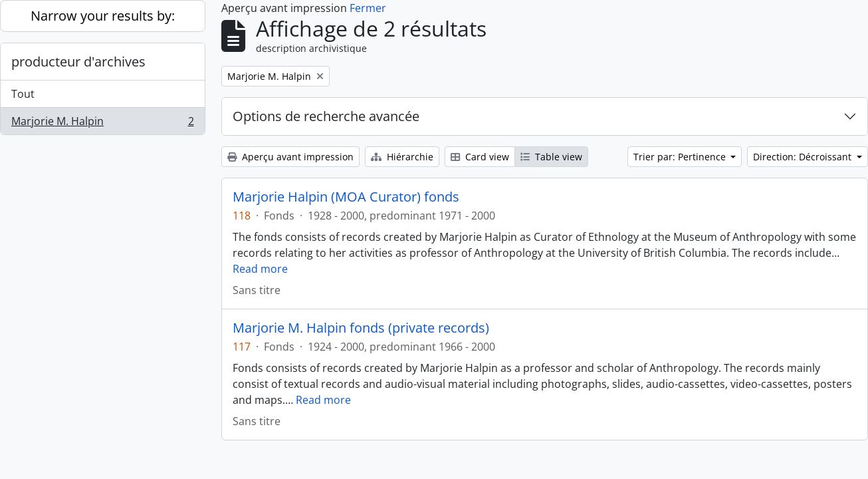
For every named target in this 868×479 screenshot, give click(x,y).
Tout (23, 94)
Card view (480, 157)
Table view (551, 157)
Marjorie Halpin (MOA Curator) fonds (346, 197)
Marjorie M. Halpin (102, 124)
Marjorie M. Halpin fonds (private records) (361, 328)
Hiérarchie (402, 157)
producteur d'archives (78, 62)
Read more (260, 269)
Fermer (368, 8)
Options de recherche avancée (326, 116)
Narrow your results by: (103, 16)
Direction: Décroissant (804, 157)
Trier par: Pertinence (681, 157)
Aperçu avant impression (290, 157)
